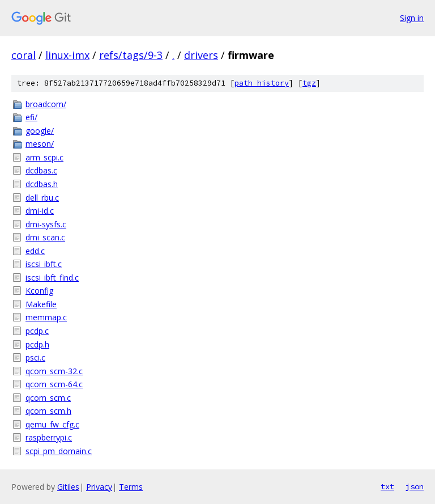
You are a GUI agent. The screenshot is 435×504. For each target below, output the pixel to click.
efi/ (31, 117)
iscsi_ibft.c (44, 264)
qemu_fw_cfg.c (52, 424)
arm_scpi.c (44, 157)
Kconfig (39, 291)
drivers (201, 55)
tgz (309, 83)
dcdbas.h (42, 184)
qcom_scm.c (48, 398)
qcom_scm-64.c (54, 384)
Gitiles (68, 487)
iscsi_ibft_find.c (52, 278)
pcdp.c (37, 331)
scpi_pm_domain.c (59, 451)
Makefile (41, 304)
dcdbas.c (41, 170)
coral (24, 55)
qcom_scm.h (48, 411)
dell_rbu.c (42, 198)
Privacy (99, 487)
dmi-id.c (40, 211)
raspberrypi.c (49, 437)
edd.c (35, 251)
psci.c (35, 357)
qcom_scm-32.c (54, 371)
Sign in (412, 18)
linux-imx (67, 55)
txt (387, 486)
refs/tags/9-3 (131, 55)
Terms (131, 487)
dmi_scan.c (45, 237)
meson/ (40, 144)
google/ (40, 131)
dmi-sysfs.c (46, 224)
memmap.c (46, 317)
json (415, 486)
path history (262, 83)
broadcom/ (46, 104)
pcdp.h (37, 344)
